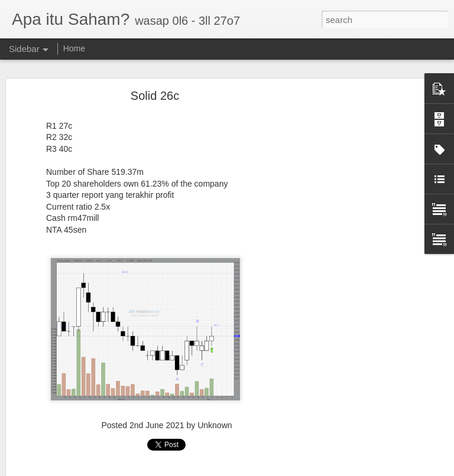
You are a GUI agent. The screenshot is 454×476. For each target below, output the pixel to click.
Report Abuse (308, 470)
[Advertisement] (352, 269)
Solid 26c (155, 83)
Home (74, 48)
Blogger (273, 470)
